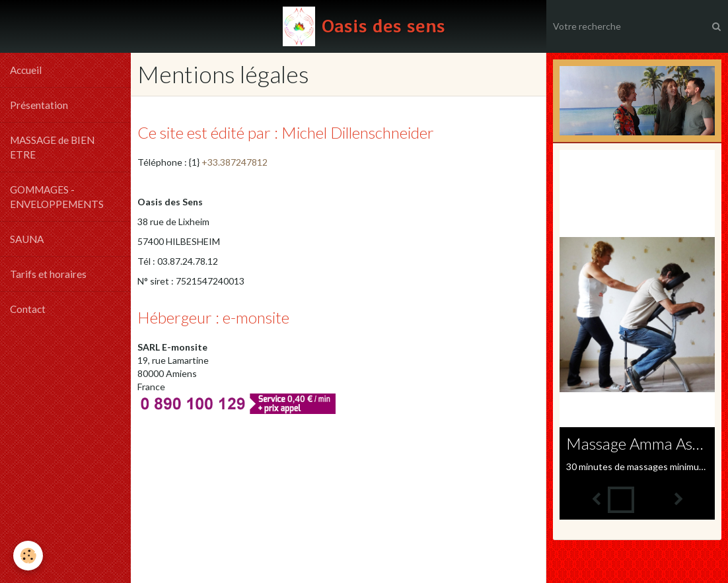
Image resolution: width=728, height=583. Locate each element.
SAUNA (27, 239)
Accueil (26, 70)
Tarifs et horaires (48, 274)
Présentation (39, 105)
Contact (28, 309)
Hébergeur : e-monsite (213, 317)
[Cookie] (28, 556)
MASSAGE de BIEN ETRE (52, 147)
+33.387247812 (235, 162)
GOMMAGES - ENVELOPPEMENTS (57, 197)
